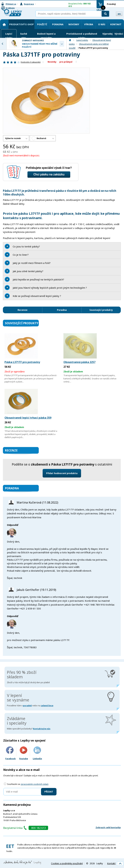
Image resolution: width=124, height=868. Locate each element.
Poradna (58, 24)
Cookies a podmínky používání (67, 863)
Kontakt (116, 24)
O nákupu (10, 8)
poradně (27, 706)
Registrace (29, 4)
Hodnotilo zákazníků (31, 62)
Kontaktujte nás (42, 729)
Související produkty (101, 310)
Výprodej (107, 34)
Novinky (74, 24)
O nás (102, 24)
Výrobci (119, 34)
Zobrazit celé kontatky (108, 827)
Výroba (89, 24)
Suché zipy (24, 36)
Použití (42, 24)
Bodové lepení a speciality (46, 36)
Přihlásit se (11, 4)
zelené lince (47, 706)
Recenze (23, 310)
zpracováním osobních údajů (35, 784)
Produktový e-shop (21, 24)
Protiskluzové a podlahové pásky (82, 36)
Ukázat (101, 10)
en (119, 14)
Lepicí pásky (9, 36)
